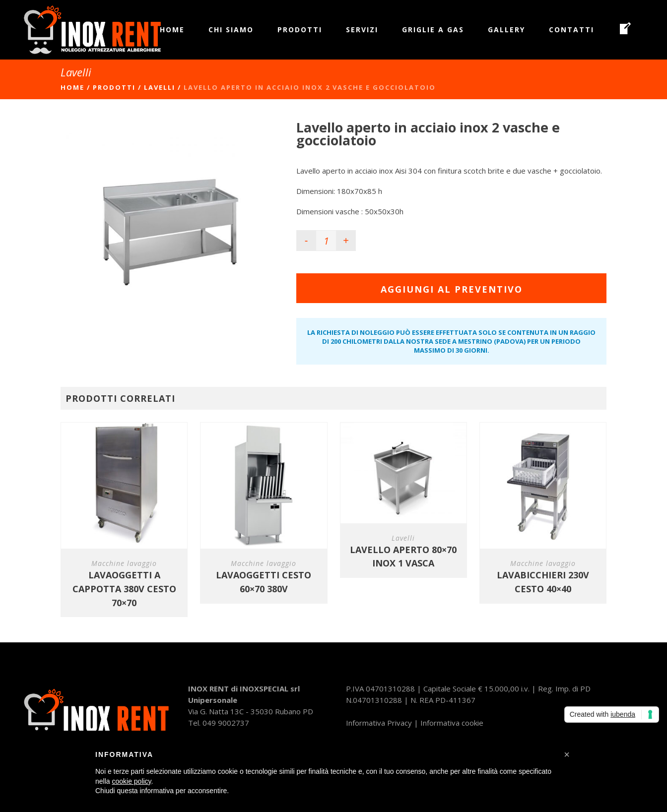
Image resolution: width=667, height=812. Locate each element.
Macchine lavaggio (124, 563)
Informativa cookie (452, 723)
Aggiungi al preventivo (452, 289)
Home (72, 87)
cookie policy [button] (131, 781)
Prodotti (114, 87)
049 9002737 (226, 723)
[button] (567, 754)
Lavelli (160, 87)
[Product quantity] (326, 241)
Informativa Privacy (379, 723)
